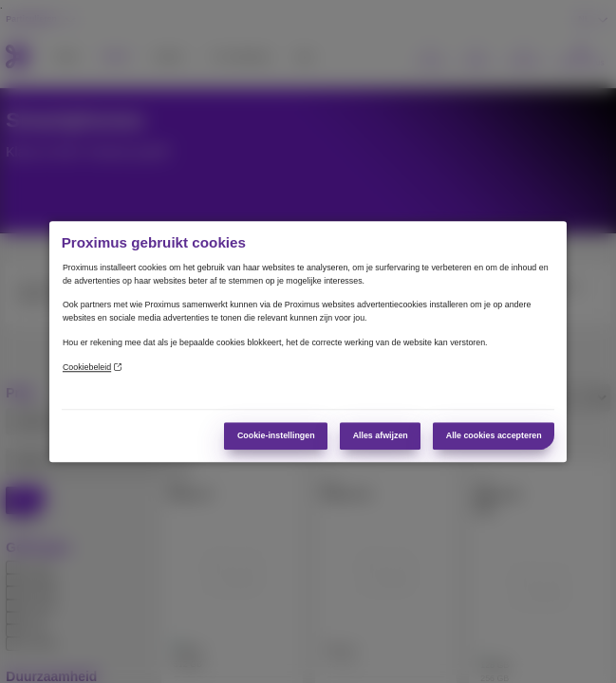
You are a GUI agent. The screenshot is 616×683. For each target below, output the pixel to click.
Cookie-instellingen (276, 435)
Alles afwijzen (381, 435)
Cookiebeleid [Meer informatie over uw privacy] (92, 367)
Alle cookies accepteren (494, 435)
